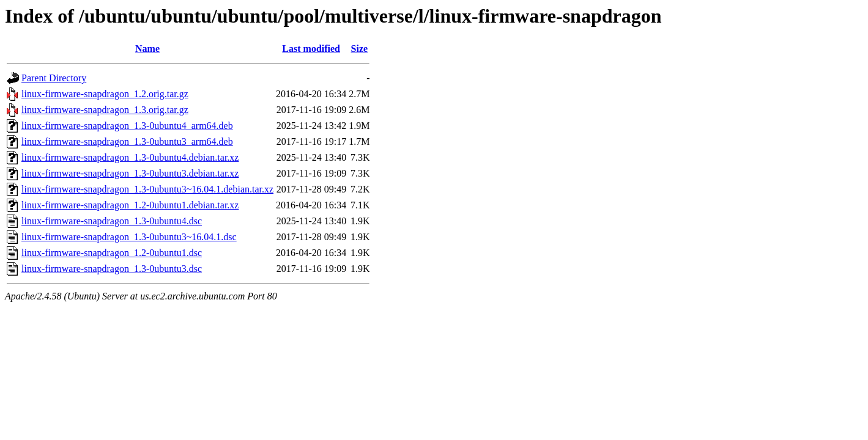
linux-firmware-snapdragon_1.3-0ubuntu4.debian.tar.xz (130, 157)
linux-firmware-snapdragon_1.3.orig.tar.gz (105, 110)
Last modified (311, 49)
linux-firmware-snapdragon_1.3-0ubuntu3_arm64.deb (127, 141)
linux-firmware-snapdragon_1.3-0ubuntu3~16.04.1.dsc (129, 237)
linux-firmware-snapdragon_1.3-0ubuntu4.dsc (112, 221)
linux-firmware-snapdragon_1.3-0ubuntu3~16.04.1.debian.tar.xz (147, 189)
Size (360, 49)
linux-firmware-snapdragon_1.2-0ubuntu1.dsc (112, 253)
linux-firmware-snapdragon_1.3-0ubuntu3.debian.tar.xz (130, 173)
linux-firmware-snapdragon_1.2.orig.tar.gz (105, 94)
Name (147, 49)
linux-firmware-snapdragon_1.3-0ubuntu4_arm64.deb (127, 126)
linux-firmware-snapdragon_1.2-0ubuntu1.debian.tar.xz (130, 205)
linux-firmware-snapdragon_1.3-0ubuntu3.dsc (112, 269)
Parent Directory (54, 78)
